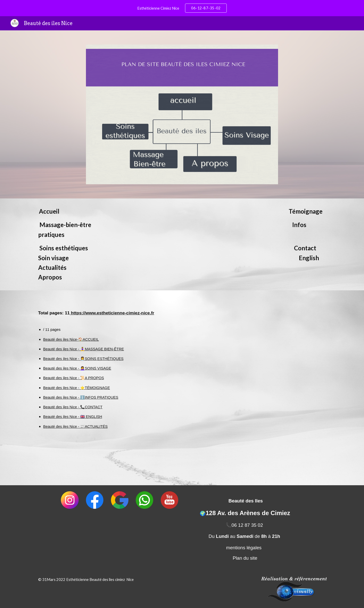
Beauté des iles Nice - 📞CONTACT (73, 407)
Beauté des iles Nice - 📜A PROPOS (74, 378)
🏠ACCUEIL (88, 339)
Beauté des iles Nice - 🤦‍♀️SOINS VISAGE (77, 368)
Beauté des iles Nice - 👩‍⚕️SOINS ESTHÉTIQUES (83, 359)
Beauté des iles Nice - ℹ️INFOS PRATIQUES (81, 397)
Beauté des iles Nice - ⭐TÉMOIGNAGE (77, 388)
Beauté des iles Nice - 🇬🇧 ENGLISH (73, 417)
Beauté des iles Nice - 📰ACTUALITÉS (75, 427)
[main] (182, 244)
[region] (182, 8)
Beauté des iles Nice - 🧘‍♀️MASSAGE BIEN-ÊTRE (84, 349)
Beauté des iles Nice (60, 339)
